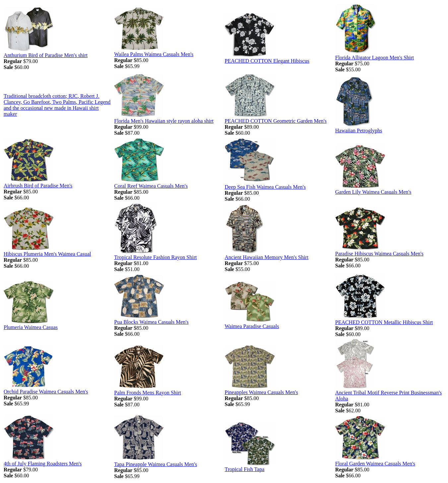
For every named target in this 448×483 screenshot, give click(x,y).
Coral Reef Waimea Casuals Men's (151, 186)
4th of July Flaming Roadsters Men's (43, 464)
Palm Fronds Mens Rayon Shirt (148, 393)
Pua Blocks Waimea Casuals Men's (151, 322)
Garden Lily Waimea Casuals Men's (373, 192)
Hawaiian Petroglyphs (359, 131)
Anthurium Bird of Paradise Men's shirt (46, 55)
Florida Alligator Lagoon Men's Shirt (375, 58)
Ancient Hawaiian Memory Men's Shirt (267, 257)
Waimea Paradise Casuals (252, 326)
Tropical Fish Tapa (245, 469)
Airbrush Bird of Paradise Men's (38, 186)
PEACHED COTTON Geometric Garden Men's (276, 121)
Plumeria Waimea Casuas (31, 327)
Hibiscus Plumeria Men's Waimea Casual (47, 254)
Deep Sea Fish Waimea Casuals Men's (265, 187)
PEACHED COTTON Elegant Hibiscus (267, 61)
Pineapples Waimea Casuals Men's (261, 392)
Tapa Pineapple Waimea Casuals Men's (156, 464)
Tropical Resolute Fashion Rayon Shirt (155, 257)
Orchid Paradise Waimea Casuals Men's (46, 392)
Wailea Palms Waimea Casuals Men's (154, 54)
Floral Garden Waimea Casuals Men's (375, 464)
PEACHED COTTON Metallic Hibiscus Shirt (384, 322)
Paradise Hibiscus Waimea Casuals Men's (379, 254)
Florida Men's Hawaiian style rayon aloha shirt (164, 121)
